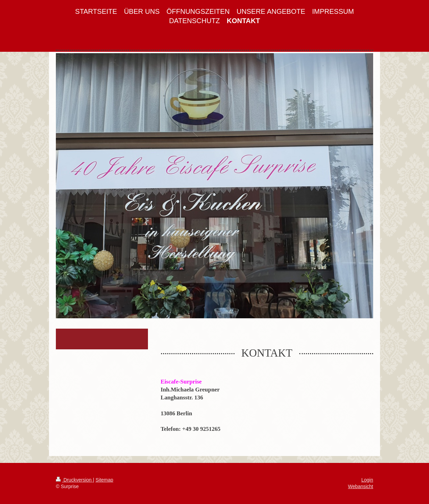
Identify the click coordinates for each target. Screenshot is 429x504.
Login (367, 480)
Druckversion (74, 480)
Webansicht (361, 486)
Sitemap (104, 480)
